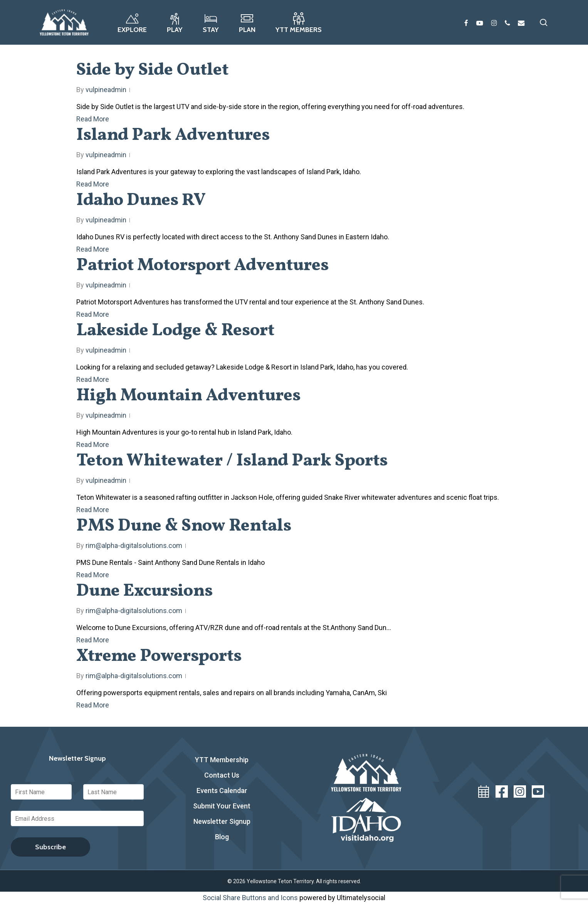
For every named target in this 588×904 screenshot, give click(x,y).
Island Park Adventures (173, 135)
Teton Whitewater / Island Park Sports (232, 461)
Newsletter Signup (222, 821)
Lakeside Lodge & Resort (175, 331)
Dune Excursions (144, 591)
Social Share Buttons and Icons (250, 898)
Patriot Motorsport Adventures (202, 266)
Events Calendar (222, 791)
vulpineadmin (106, 90)
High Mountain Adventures (188, 396)
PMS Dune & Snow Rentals (184, 526)
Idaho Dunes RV (141, 201)
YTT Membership (222, 760)
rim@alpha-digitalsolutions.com (134, 545)
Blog (222, 837)
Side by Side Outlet (152, 70)
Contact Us (222, 775)
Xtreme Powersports (159, 656)
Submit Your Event (222, 806)
